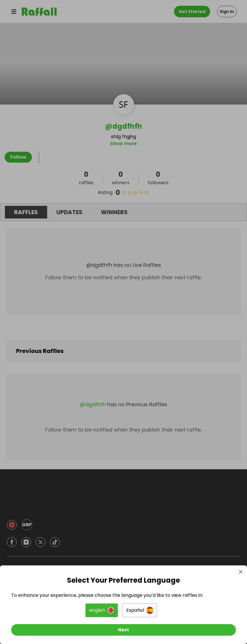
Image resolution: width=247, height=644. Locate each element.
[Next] (123, 629)
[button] (102, 609)
